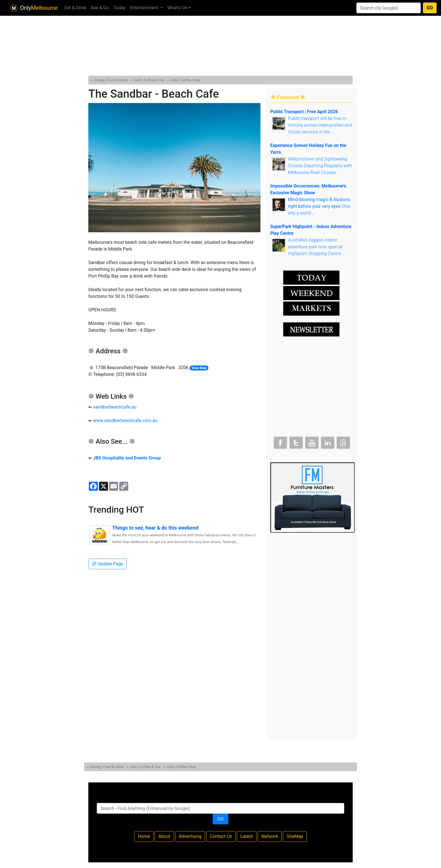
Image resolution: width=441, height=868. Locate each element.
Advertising (190, 836)
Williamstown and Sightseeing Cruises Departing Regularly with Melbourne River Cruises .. (320, 166)
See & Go (100, 8)
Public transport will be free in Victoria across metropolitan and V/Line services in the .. (320, 125)
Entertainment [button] (145, 8)
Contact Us (221, 836)
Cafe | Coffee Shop (186, 80)
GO (430, 8)
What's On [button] (177, 8)
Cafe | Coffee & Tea (149, 80)
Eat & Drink (75, 8)
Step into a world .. (319, 206)
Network (270, 836)
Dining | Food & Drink (111, 80)
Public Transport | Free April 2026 (304, 112)
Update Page (108, 564)
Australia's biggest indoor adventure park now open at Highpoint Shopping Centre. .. (317, 247)
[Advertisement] (220, 34)
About (164, 836)
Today (119, 8)
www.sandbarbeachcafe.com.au (125, 420)
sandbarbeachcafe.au (115, 407)
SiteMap (295, 836)
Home (144, 836)
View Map (199, 368)
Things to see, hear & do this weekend (155, 528)
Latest (247, 836)
